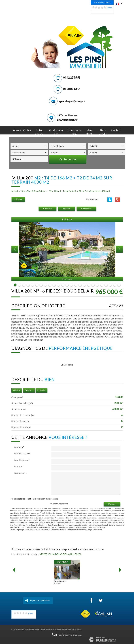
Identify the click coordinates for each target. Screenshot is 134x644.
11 (58, 284)
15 (76, 284)
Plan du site (42, 629)
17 (84, 284)
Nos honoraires (58, 629)
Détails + (29, 390)
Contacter (48, 208)
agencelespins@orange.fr (72, 101)
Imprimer (67, 208)
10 (54, 284)
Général (17, 390)
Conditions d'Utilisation (75, 529)
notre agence (38, 130)
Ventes (26, 130)
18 (89, 284)
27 (65, 288)
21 (102, 284)
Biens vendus (105, 130)
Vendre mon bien (55, 130)
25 (119, 284)
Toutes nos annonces (76, 629)
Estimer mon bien (74, 130)
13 (67, 284)
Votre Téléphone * (22, 460)
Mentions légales (50, 629)
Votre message (20, 472)
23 (110, 284)
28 (69, 288)
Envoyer (112, 504)
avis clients (90, 130)
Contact (117, 130)
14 (71, 284)
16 (80, 284)
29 (74, 288)
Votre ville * (19, 466)
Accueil (16, 130)
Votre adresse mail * (22, 453)
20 (97, 284)
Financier (41, 390)
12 (63, 284)
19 (93, 284)
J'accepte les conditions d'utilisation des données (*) (37, 498)
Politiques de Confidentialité (51, 529)
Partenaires (65, 629)
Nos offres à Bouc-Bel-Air (33, 191)
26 (61, 288)
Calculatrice (86, 208)
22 (106, 284)
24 (115, 284)
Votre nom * (19, 447)
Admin (70, 629)
